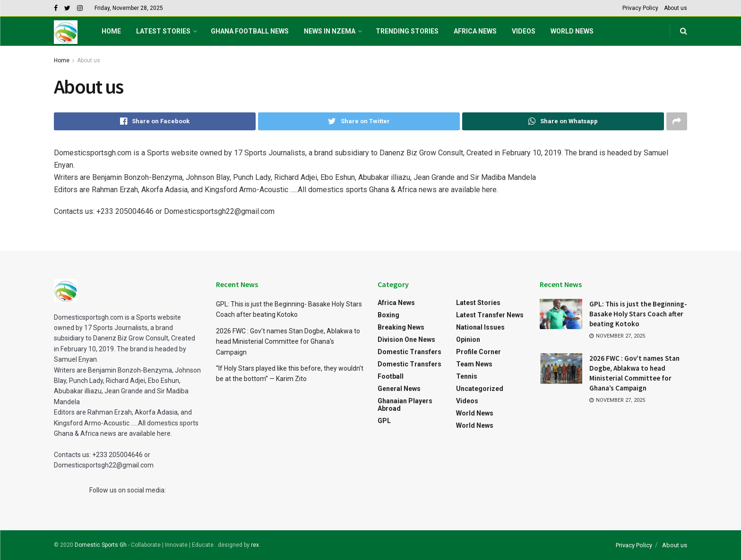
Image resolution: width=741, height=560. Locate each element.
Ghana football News (250, 31)
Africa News (475, 31)
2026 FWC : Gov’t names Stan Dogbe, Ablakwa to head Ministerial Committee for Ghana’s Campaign (288, 342)
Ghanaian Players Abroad (405, 405)
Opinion (468, 339)
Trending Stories (407, 31)
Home (111, 31)
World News (572, 31)
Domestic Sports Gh (101, 545)
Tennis (467, 376)
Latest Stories (163, 31)
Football (391, 376)
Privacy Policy (640, 8)
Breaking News (401, 327)
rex (255, 545)
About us (676, 8)
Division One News (406, 339)
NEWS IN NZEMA (330, 31)
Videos (524, 31)
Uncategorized (480, 389)
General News (399, 389)
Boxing (388, 315)
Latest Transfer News (490, 315)
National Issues (480, 327)
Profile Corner (478, 352)
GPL (384, 421)
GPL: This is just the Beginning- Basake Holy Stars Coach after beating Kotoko (638, 314)
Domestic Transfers (409, 352)
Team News (474, 364)
